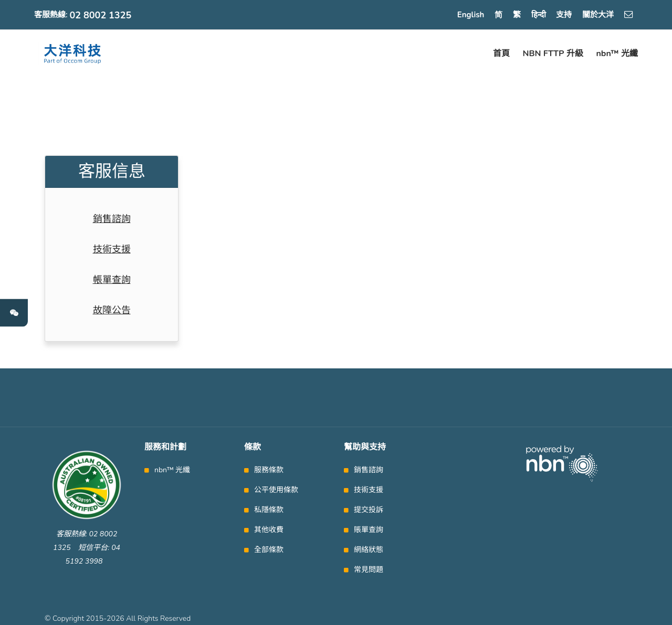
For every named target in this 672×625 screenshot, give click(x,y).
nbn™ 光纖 (617, 54)
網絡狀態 (369, 550)
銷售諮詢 (369, 470)
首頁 (501, 54)
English (471, 15)
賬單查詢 (369, 530)
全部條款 (269, 550)
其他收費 (269, 530)
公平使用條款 (276, 490)
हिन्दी (539, 15)
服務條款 (269, 470)
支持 (564, 15)
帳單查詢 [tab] (112, 280)
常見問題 (369, 570)
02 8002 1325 (101, 16)
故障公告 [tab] (112, 310)
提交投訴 (369, 510)
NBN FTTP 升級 (553, 54)
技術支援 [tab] (112, 249)
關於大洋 (598, 15)
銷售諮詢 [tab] (112, 219)
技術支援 (369, 490)
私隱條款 (269, 510)
